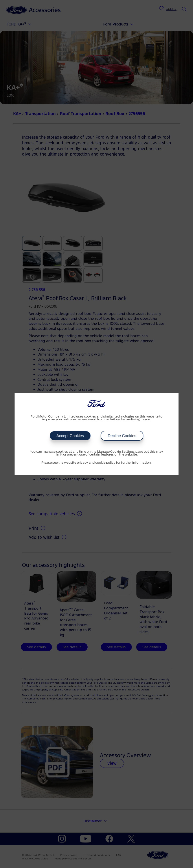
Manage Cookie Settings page (120, 452)
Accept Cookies (70, 436)
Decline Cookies (122, 436)
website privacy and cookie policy (90, 463)
